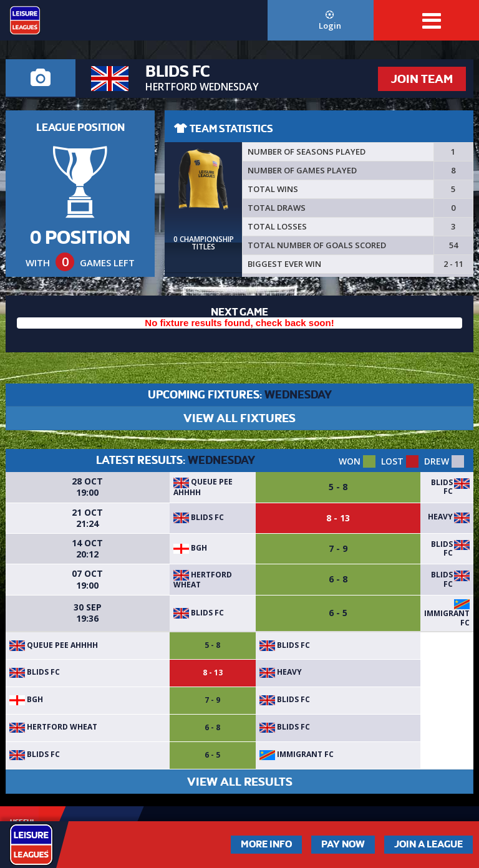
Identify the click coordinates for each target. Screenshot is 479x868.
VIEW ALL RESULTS (240, 782)
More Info (266, 844)
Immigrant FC (447, 618)
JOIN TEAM (422, 79)
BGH (190, 548)
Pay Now (343, 844)
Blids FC (442, 487)
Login (330, 21)
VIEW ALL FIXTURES (239, 418)
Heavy (440, 517)
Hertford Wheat (203, 580)
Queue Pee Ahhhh (203, 487)
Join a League (428, 844)
